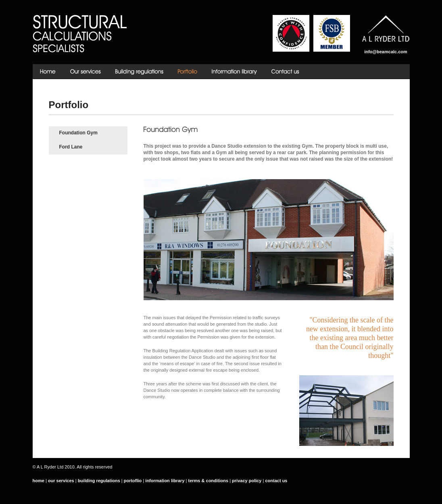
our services (61, 481)
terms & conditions (208, 481)
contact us (276, 481)
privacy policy (247, 481)
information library (165, 481)
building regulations (99, 481)
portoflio (133, 481)
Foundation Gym (78, 133)
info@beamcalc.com (386, 52)
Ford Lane (71, 147)
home (39, 481)
